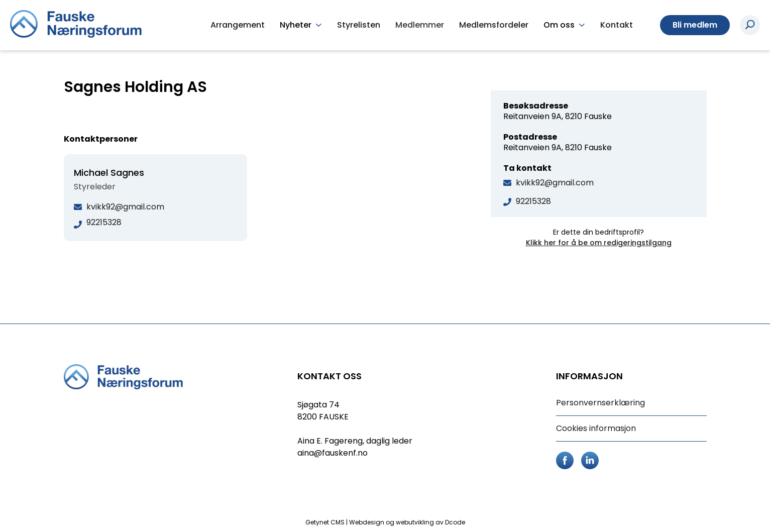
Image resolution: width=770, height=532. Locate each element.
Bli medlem (695, 25)
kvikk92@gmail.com (555, 183)
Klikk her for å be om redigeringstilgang (599, 243)
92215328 (533, 201)
